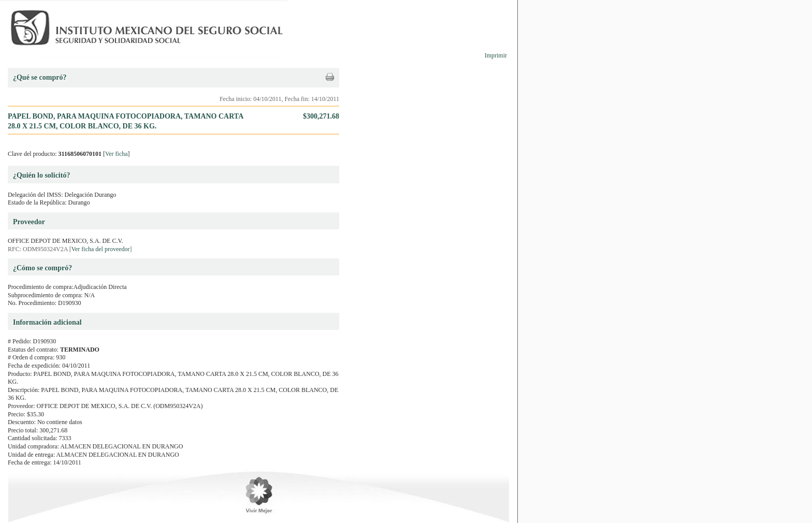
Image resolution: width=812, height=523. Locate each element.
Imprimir (496, 55)
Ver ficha (117, 154)
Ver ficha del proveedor (101, 249)
